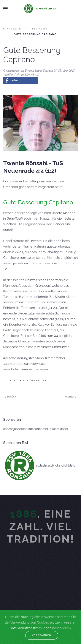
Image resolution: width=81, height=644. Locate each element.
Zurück (10, 397)
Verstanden (42, 635)
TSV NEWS (40, 29)
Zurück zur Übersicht (28, 381)
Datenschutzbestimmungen (31, 628)
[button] (21, 81)
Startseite (12, 29)
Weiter (71, 397)
